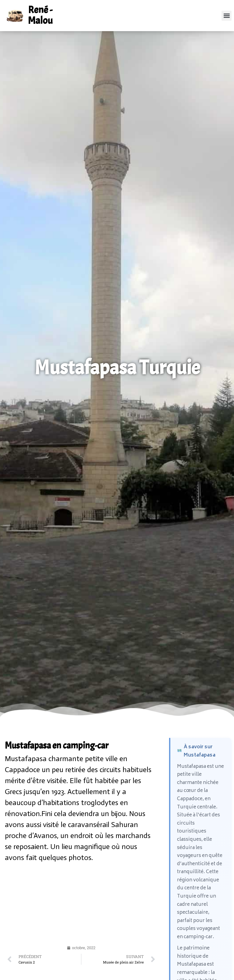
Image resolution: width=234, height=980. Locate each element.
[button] (227, 16)
